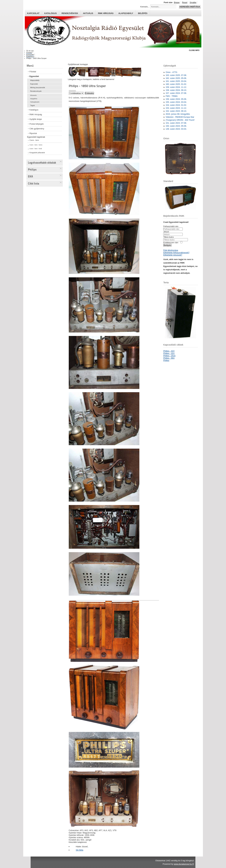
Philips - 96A (169, 358)
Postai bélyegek (37, 124)
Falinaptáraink (35, 102)
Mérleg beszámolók (38, 88)
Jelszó (166, 232)
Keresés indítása (190, 7)
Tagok (33, 105)
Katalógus (50, 13)
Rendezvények (70, 13)
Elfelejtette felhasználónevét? (176, 253)
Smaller (193, 2)
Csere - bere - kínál (36, 149)
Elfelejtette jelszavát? (173, 255)
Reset (185, 2)
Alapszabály (126, 13)
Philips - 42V (169, 351)
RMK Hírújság (36, 114)
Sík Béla (80, 850)
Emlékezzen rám (171, 243)
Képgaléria (34, 99)
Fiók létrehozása (171, 250)
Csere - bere (34, 140)
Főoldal (33, 72)
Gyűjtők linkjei (36, 119)
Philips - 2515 (169, 356)
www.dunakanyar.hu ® (184, 864)
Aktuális (88, 13)
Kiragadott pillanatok (37, 153)
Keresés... (145, 7)
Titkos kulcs (168, 237)
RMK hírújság (106, 13)
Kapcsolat (33, 13)
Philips (166, 360)
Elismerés (34, 95)
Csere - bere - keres (36, 145)
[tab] (61, 161)
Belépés (143, 13)
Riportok (33, 133)
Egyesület (34, 76)
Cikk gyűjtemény (37, 129)
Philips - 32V (169, 353)
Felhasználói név (171, 226)
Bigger (177, 2)
